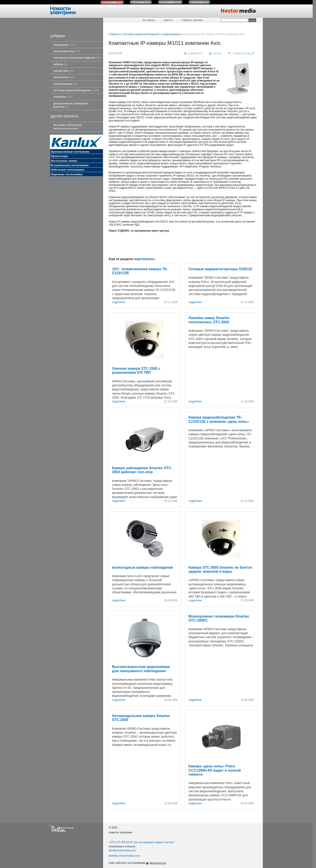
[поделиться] (193, 54)
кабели (60, 64)
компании (63, 97)
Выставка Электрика (67, 126)
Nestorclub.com (158, 863)
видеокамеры (172, 34)
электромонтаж (67, 51)
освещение (65, 45)
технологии (64, 77)
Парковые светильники (67, 174)
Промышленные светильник (70, 152)
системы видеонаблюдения (76, 90)
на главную (149, 20)
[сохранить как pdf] (241, 54)
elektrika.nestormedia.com (124, 856)
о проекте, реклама (192, 20)
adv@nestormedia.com (122, 850)
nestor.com (112, 2)
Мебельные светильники (68, 170)
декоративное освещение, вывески (71, 105)
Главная (114, 34)
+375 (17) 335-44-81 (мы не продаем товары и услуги (141, 842)
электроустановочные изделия (77, 58)
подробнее (119, 302)
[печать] (215, 54)
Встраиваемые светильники (70, 165)
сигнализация (66, 84)
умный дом (64, 71)
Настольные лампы (64, 161)
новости (168, 20)
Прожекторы (59, 156)
